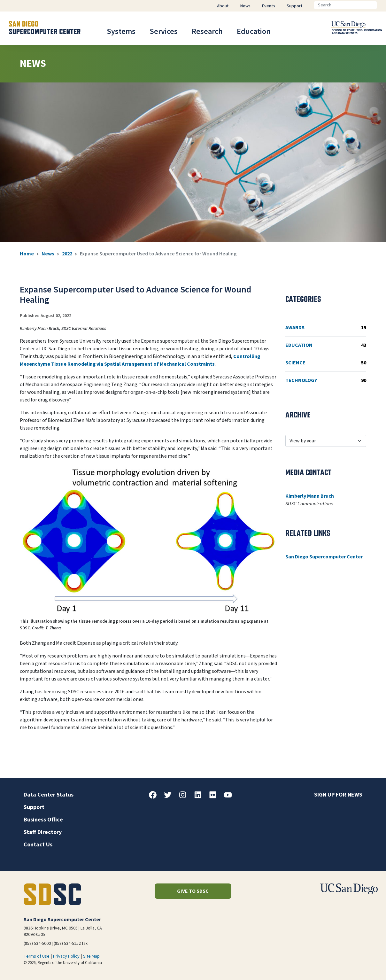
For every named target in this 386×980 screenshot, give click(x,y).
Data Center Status (49, 795)
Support (34, 807)
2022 (67, 254)
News (48, 254)
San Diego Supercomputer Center (324, 557)
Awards (326, 328)
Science (326, 363)
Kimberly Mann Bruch (310, 496)
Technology (326, 380)
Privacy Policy (66, 956)
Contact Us (38, 845)
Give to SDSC (193, 891)
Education (254, 31)
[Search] (345, 5)
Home (27, 254)
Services (164, 31)
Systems (121, 31)
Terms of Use (37, 956)
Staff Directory (43, 832)
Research (207, 31)
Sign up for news (338, 795)
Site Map (91, 956)
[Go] (382, 5)
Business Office (43, 820)
